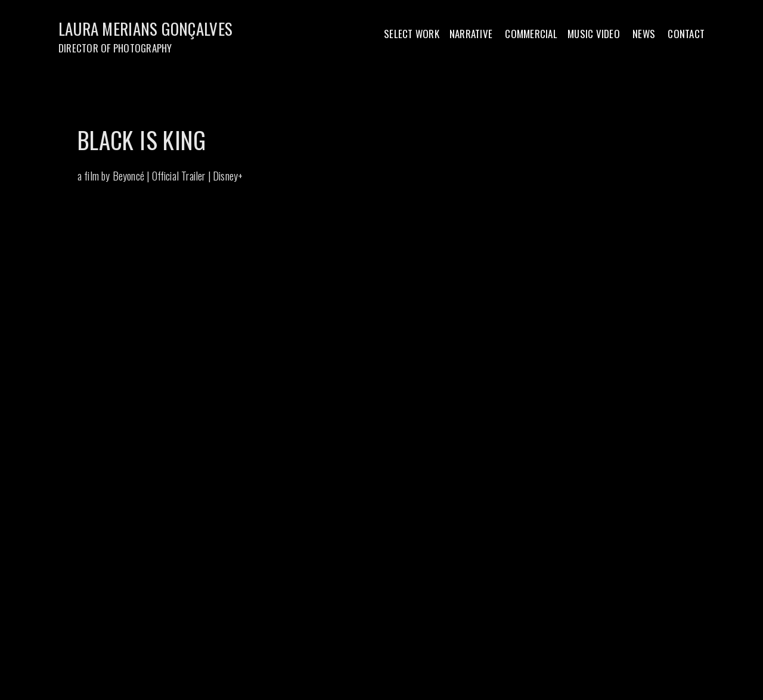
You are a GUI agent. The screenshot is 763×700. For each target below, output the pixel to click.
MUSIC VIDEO (594, 34)
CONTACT (686, 34)
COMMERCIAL (531, 34)
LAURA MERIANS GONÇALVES (148, 29)
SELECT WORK (412, 34)
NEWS (644, 34)
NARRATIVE (471, 34)
